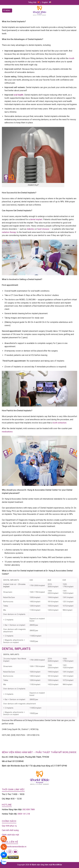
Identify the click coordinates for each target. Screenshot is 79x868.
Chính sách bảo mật (10, 835)
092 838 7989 (29, 810)
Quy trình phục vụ (9, 826)
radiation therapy (9, 232)
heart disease (43, 229)
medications (7, 432)
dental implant (36, 219)
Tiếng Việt (34, 2)
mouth (72, 58)
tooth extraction (60, 423)
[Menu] (7, 11)
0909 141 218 (24, 814)
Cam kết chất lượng (10, 830)
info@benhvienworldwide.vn (14, 847)
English (47, 2)
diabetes (31, 229)
